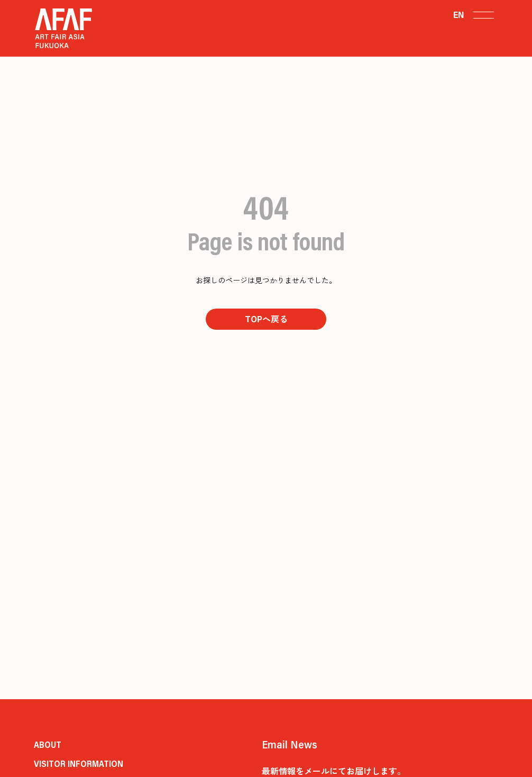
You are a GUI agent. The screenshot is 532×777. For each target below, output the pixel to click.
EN (459, 15)
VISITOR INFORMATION (79, 764)
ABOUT (48, 744)
